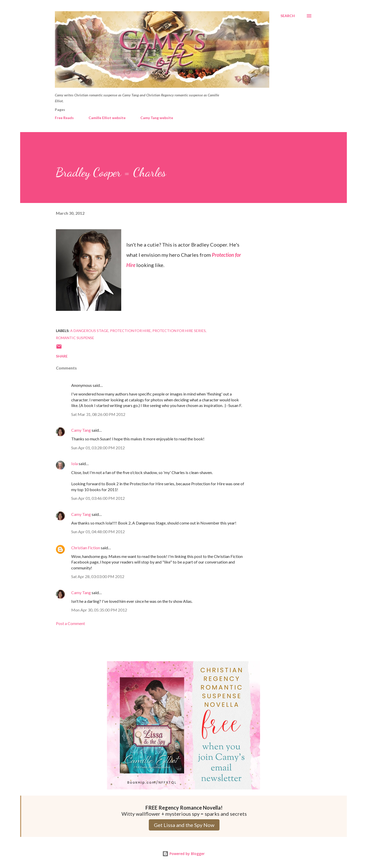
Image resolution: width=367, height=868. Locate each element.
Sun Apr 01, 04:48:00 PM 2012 (98, 532)
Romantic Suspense (75, 338)
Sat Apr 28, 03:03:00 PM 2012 (98, 576)
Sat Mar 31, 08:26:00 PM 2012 (98, 414)
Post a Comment (70, 623)
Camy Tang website (157, 118)
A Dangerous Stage (89, 331)
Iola (75, 463)
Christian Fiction (86, 548)
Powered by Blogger (184, 854)
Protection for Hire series (179, 331)
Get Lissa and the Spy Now (184, 825)
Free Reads (64, 118)
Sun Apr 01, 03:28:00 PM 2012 (98, 448)
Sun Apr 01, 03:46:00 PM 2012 (98, 498)
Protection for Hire (130, 331)
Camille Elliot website (107, 118)
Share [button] (62, 356)
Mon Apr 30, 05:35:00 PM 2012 (99, 610)
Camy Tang (81, 430)
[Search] (288, 16)
